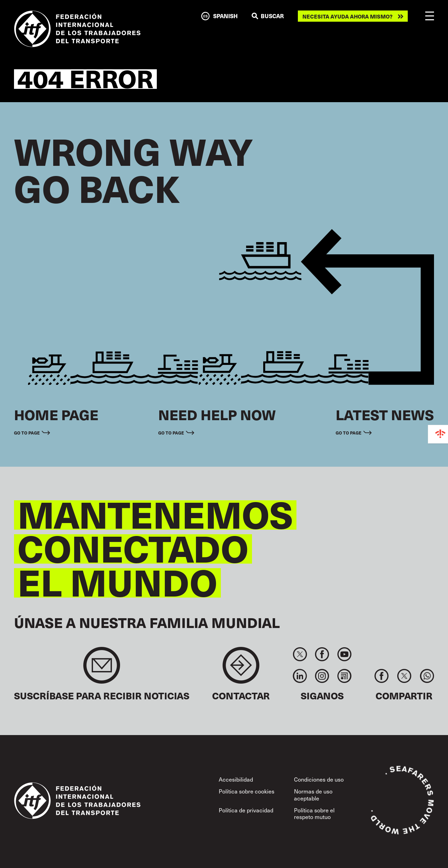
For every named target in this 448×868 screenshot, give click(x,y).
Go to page (27, 433)
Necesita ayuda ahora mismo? (348, 16)
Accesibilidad (236, 779)
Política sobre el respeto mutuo (314, 813)
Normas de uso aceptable (313, 795)
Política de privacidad (246, 810)
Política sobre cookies (247, 791)
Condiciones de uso (319, 779)
